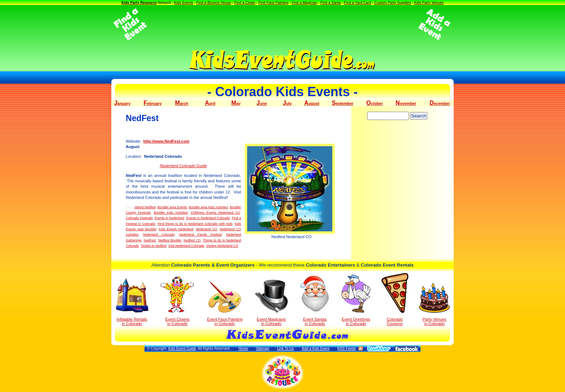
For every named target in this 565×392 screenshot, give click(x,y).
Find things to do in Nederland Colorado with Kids (195, 224)
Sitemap (263, 349)
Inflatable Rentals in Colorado (132, 302)
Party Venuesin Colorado (434, 304)
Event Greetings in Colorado (356, 300)
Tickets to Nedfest (154, 246)
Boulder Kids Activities (171, 213)
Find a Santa (331, 3)
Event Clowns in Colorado (177, 301)
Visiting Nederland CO (222, 246)
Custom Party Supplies (393, 3)
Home (243, 349)
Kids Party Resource (139, 3)
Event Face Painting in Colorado (224, 304)
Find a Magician (304, 3)
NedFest (150, 240)
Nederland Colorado (159, 235)
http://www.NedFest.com (166, 141)
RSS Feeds (346, 349)
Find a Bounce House (214, 3)
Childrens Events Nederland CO (215, 213)
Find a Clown (245, 3)
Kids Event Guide (182, 349)
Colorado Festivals (139, 218)
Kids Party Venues (429, 3)
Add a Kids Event (315, 349)
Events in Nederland (169, 218)
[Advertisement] (282, 24)
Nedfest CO (192, 240)
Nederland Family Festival (200, 235)
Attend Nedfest (145, 207)
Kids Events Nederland (176, 229)
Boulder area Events (172, 207)
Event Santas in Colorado (315, 300)
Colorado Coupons (395, 299)
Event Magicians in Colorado (271, 303)
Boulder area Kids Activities (208, 207)
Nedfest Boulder (170, 240)
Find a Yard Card (358, 3)
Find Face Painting (273, 3)
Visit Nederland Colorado (186, 246)
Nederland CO (206, 229)
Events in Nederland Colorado (208, 218)
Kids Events (184, 3)
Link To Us (286, 349)
